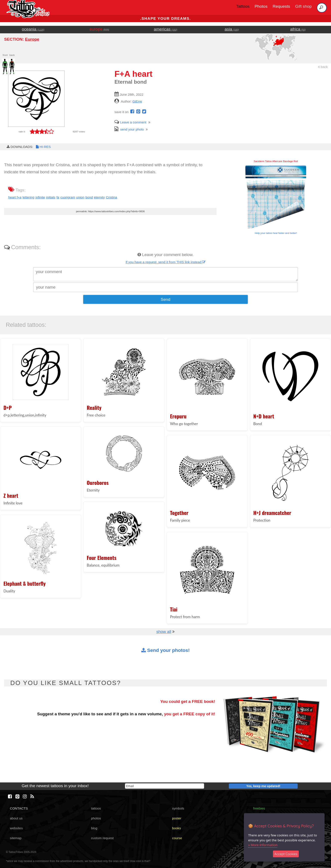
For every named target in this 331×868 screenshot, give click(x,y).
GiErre (137, 101)
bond (89, 197)
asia (232, 29)
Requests (281, 6)
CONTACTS (19, 808)
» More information (263, 845)
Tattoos (243, 6)
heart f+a (15, 197)
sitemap (16, 838)
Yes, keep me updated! (263, 786)
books (176, 828)
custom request (102, 838)
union (80, 197)
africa (298, 29)
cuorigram (68, 197)
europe (99, 29)
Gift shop (304, 6)
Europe (32, 39)
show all (164, 632)
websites (16, 828)
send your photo (129, 129)
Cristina (112, 197)
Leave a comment (130, 122)
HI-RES (43, 147)
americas (165, 29)
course (177, 838)
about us (16, 818)
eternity (99, 197)
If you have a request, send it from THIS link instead (166, 262)
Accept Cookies (286, 854)
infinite (40, 197)
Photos (261, 6)
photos (96, 818)
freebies (259, 808)
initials (51, 197)
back (323, 67)
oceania (33, 29)
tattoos (96, 808)
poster (177, 818)
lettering (28, 197)
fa (58, 197)
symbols (178, 808)
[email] (165, 786)
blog (94, 828)
